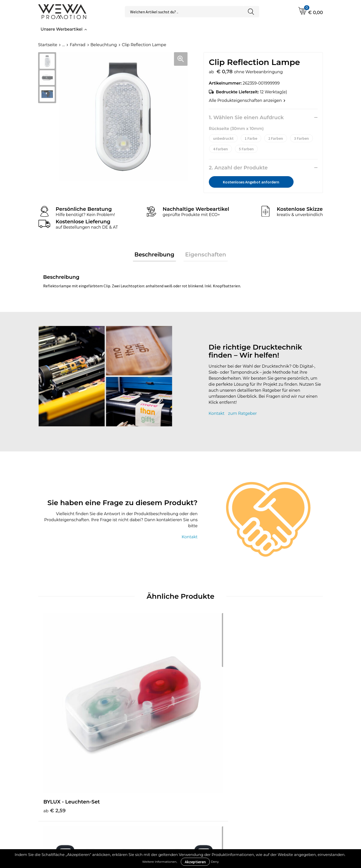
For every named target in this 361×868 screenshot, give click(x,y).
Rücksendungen (209, 793)
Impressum (204, 778)
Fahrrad (77, 45)
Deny (215, 862)
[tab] (156, 256)
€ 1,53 (196, 693)
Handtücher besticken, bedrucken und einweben (292, 766)
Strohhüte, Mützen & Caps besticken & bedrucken (292, 751)
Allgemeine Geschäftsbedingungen (216, 758)
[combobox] (184, 12)
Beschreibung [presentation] (156, 255)
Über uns (201, 747)
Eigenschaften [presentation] (204, 255)
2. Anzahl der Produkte (238, 168)
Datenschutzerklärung (215, 785)
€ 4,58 (126, 701)
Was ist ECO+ (132, 770)
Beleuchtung (104, 45)
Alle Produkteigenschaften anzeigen (247, 101)
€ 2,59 (55, 693)
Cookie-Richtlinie (209, 770)
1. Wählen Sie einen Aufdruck (246, 117)
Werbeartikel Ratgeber (142, 747)
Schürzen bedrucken (287, 778)
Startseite (48, 45)
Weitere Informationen (159, 862)
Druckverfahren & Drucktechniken (137, 758)
